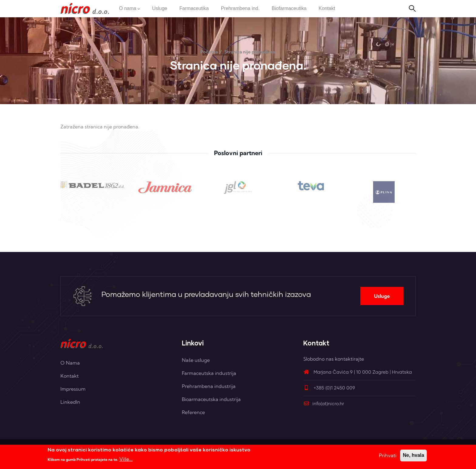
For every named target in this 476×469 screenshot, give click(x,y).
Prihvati (388, 456)
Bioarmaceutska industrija (211, 399)
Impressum (73, 389)
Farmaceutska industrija (209, 373)
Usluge (382, 296)
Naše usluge (196, 360)
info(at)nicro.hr (324, 404)
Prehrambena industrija (209, 386)
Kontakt (70, 376)
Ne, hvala (413, 456)
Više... (126, 459)
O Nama (70, 363)
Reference (193, 412)
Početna (209, 52)
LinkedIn (70, 402)
